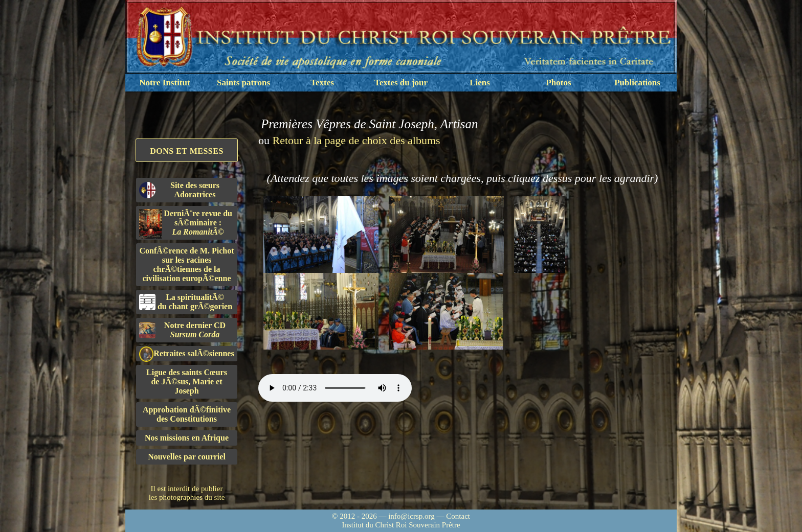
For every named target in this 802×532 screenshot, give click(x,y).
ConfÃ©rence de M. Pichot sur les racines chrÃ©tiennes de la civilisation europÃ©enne (187, 264)
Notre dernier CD (182, 330)
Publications (637, 83)
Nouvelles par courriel (187, 457)
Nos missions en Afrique (187, 438)
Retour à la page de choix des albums (357, 140)
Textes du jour (401, 83)
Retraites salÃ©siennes (187, 354)
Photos (558, 83)
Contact (458, 516)
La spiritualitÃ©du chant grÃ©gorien (186, 302)
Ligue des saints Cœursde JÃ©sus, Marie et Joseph (187, 381)
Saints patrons (243, 83)
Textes (322, 83)
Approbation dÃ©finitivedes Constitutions (187, 414)
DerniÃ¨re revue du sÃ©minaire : (186, 224)
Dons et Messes (187, 151)
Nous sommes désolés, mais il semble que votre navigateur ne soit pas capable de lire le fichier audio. (335, 388)
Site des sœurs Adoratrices (179, 190)
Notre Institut (164, 83)
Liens (480, 83)
